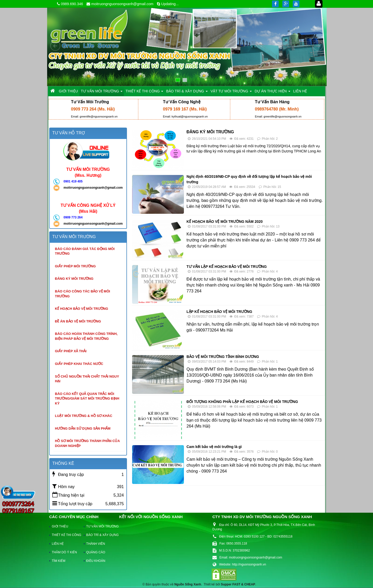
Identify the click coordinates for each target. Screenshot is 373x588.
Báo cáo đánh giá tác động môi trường (85, 251)
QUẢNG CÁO (96, 552)
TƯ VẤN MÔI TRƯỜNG (100, 526)
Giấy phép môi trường (75, 266)
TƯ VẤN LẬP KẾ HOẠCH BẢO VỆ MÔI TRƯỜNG (227, 267)
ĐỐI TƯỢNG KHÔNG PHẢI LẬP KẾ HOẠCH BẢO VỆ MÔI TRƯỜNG (242, 402)
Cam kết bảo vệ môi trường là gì (214, 447)
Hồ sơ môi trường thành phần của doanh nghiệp (87, 443)
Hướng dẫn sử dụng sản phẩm (83, 428)
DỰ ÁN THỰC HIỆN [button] (272, 93)
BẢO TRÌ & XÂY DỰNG (100, 535)
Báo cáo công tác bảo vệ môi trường (83, 294)
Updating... (170, 4)
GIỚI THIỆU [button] (68, 91)
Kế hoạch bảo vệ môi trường (81, 309)
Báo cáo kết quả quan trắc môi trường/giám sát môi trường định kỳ (87, 399)
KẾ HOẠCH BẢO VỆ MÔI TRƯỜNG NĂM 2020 (225, 222)
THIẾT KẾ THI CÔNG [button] (144, 93)
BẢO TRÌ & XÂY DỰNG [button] (187, 93)
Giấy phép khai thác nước (79, 364)
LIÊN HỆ (58, 544)
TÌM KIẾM (59, 561)
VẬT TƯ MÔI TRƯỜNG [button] (231, 93)
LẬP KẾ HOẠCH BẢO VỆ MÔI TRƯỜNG (219, 312)
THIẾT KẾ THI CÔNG (65, 535)
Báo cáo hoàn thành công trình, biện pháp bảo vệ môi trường (86, 336)
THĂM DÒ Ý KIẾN (64, 552)
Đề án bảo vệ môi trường (78, 321)
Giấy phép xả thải (71, 351)
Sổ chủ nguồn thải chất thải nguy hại (87, 379)
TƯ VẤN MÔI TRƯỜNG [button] (102, 93)
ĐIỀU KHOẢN (96, 561)
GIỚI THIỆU (60, 526)
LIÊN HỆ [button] (300, 91)
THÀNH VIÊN (96, 544)
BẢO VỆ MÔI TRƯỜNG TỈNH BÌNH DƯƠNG (223, 357)
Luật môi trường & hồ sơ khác (84, 416)
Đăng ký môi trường (74, 279)
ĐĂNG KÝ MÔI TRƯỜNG (210, 132)
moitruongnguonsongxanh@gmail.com (122, 4)
